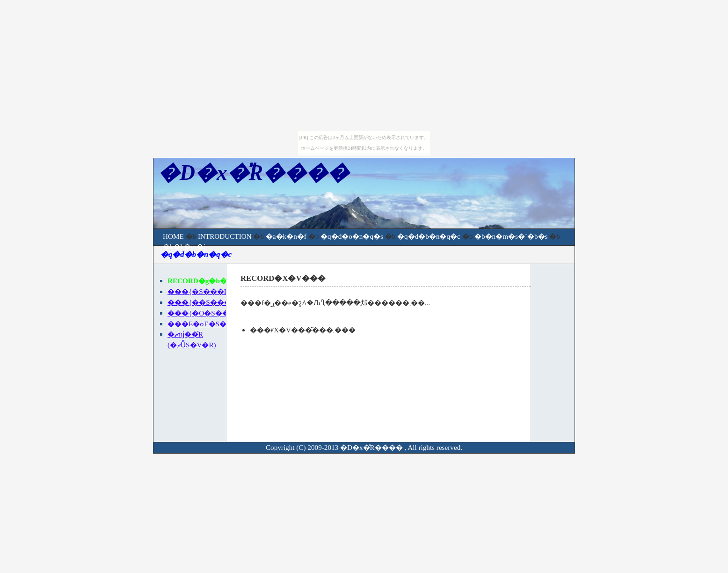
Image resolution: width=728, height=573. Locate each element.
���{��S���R (202, 302)
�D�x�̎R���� (371, 447)
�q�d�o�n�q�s (352, 236)
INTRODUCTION (225, 236)
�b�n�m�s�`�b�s (511, 236)
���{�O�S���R (204, 313)
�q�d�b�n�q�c (429, 236)
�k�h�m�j (184, 246)
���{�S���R (198, 291)
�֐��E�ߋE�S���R (206, 324)
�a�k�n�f (286, 236)
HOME (173, 236)
